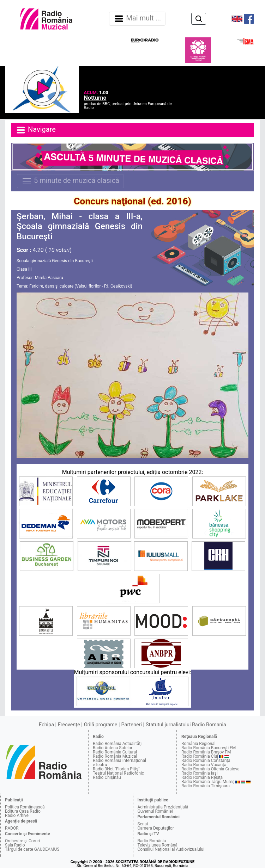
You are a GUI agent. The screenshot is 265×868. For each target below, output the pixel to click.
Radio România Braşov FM (206, 752)
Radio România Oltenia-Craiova (210, 769)
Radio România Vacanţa (204, 765)
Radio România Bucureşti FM (209, 748)
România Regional (198, 744)
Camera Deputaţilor (156, 828)
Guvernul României (155, 811)
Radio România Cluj (200, 756)
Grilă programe (101, 725)
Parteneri (132, 725)
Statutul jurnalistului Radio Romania (186, 725)
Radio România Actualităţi (117, 744)
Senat (143, 824)
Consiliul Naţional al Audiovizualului (171, 849)
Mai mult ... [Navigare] (137, 19)
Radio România (152, 841)
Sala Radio (15, 845)
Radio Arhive (17, 815)
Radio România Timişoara (206, 786)
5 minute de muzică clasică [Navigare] (70, 181)
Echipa (46, 725)
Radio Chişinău (107, 777)
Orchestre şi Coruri (22, 841)
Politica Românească (25, 807)
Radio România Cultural (115, 752)
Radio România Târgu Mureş (208, 782)
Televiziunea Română (158, 845)
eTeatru (100, 765)
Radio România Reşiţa (202, 777)
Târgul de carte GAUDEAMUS (32, 849)
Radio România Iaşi (200, 773)
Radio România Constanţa (206, 761)
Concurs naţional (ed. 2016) (132, 201)
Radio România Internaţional (119, 761)
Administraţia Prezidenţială (163, 807)
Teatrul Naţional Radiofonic (118, 773)
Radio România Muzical (115, 756)
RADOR (12, 828)
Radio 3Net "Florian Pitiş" (116, 769)
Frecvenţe (69, 725)
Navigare (36, 130)
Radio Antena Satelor (113, 748)
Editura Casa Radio (23, 811)
